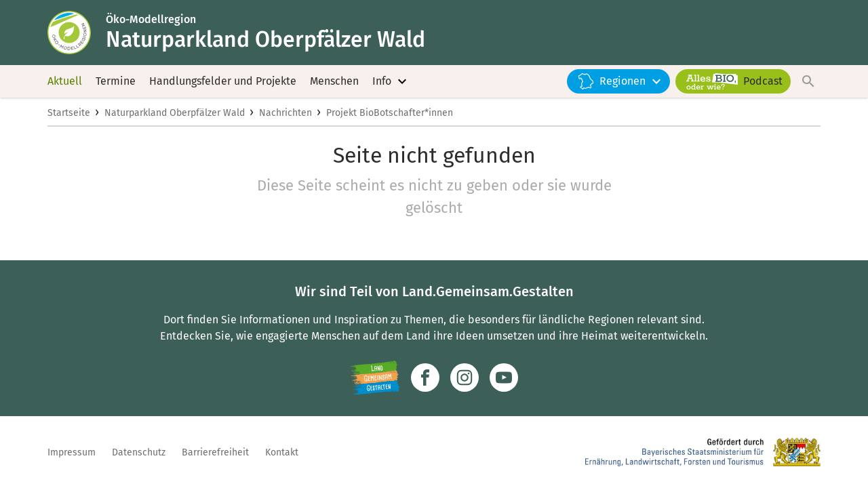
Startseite (69, 113)
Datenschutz (139, 452)
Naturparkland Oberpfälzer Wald (175, 113)
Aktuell (65, 81)
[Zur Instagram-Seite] (465, 378)
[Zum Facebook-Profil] (425, 378)
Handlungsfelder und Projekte (223, 81)
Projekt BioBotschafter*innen (390, 113)
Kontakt (282, 452)
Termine (116, 81)
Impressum (72, 452)
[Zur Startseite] (77, 33)
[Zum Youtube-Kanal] (504, 378)
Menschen (334, 81)
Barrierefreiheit (215, 452)
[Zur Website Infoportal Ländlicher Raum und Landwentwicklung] (375, 378)
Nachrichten (285, 113)
